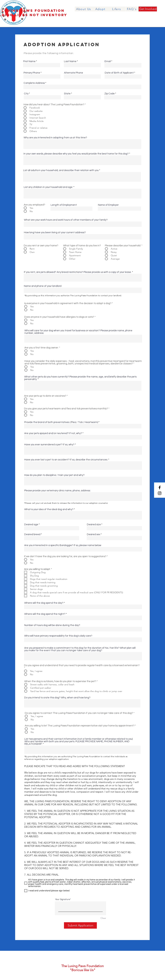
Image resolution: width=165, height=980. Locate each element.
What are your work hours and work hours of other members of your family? (66, 220)
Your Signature (63, 899)
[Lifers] (117, 9)
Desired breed (32, 534)
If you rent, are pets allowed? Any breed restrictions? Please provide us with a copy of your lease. (78, 272)
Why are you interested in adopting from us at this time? (55, 138)
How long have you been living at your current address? (55, 232)
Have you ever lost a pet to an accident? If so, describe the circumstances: (66, 460)
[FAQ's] (132, 9)
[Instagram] (160, 493)
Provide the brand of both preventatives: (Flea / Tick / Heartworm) (61, 422)
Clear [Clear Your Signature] (103, 918)
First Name (29, 61)
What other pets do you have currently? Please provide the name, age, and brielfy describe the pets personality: (80, 378)
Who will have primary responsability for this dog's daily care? (58, 636)
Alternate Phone (73, 73)
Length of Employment (64, 205)
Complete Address (34, 83)
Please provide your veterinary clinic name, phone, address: (57, 491)
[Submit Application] (80, 925)
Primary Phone (32, 73)
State (67, 94)
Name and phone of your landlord (43, 286)
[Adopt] (101, 9)
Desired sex (94, 534)
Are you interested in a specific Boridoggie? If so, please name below (63, 545)
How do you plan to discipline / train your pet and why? (54, 475)
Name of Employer (108, 205)
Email (108, 61)
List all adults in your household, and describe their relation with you (61, 170)
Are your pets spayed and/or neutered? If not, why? (53, 433)
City (26, 94)
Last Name (70, 61)
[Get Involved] (148, 9)
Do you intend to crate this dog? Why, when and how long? (57, 698)
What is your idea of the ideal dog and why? (49, 509)
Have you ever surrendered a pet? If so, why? (49, 445)
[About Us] (84, 9)
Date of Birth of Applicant (119, 73)
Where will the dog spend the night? (45, 614)
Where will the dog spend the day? (44, 603)
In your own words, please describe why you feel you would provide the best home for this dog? (76, 154)
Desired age (31, 525)
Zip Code (110, 94)
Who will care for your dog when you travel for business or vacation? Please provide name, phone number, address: (78, 332)
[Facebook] (160, 487)
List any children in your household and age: (48, 187)
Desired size (94, 525)
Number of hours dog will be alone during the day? (52, 625)
